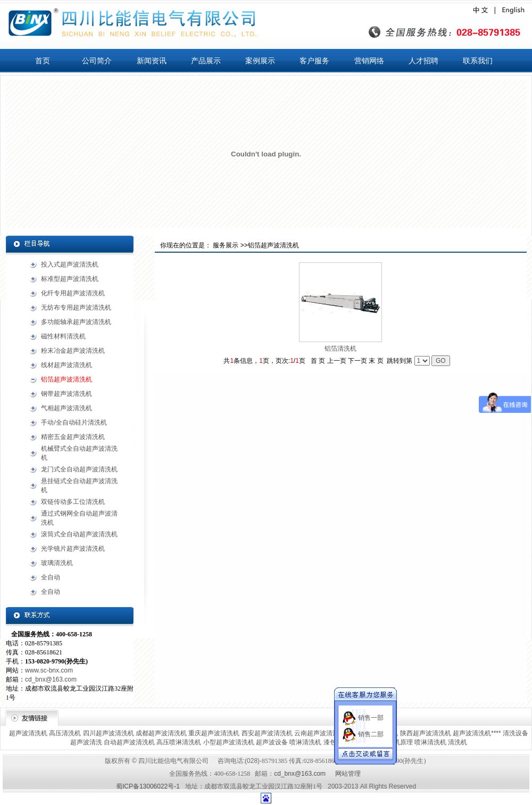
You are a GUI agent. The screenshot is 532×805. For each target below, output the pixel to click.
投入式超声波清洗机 (70, 264)
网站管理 (348, 774)
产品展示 (206, 61)
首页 (43, 61)
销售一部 (371, 713)
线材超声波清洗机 (66, 365)
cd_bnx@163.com (51, 679)
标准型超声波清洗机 (70, 279)
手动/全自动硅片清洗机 (74, 422)
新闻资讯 (152, 61)
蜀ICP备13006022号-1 (148, 786)
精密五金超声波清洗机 (73, 437)
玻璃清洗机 (57, 563)
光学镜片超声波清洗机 (73, 549)
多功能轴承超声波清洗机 (76, 322)
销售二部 (371, 729)
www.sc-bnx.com (49, 670)
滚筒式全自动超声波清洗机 (79, 534)
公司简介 (97, 61)
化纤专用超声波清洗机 (73, 293)
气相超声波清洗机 (66, 408)
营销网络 (369, 61)
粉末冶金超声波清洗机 (73, 351)
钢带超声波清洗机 (66, 394)
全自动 (51, 577)
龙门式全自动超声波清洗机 (79, 469)
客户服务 (314, 61)
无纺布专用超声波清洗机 (76, 308)
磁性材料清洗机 (63, 336)
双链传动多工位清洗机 (73, 502)
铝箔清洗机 (340, 348)
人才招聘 (423, 61)
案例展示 (260, 61)
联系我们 (478, 61)
